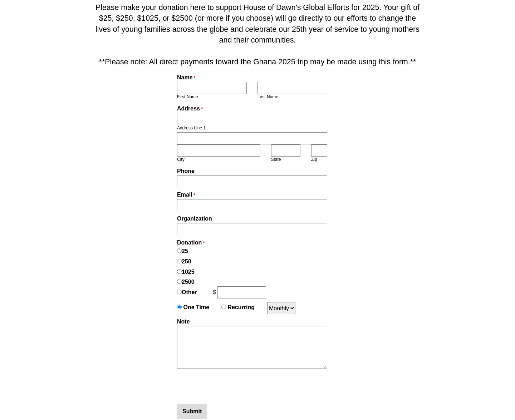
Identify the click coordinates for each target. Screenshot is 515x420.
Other (189, 292)
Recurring (240, 307)
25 (185, 251)
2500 (188, 282)
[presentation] (231, 386)
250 (187, 261)
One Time (195, 307)
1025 (188, 272)
